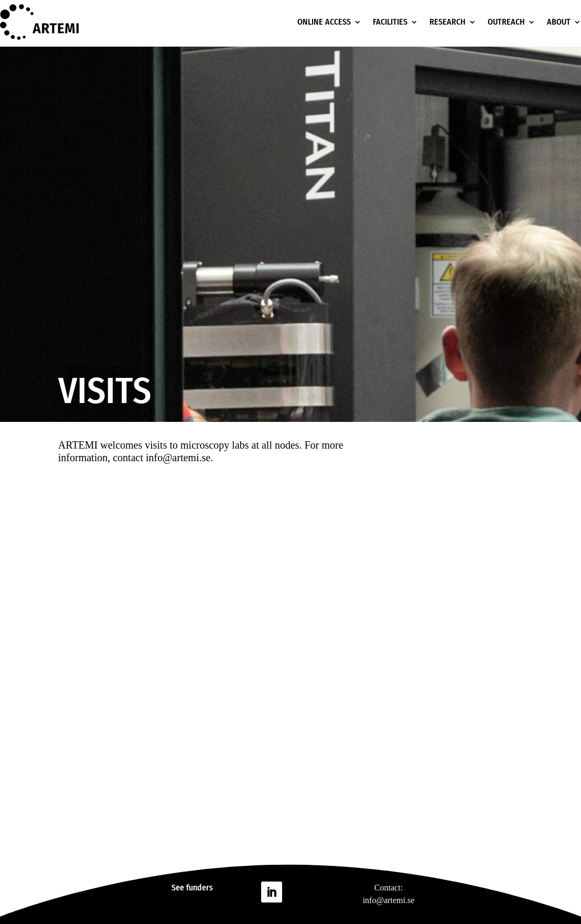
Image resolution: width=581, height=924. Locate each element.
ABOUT (559, 22)
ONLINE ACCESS (324, 22)
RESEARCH (448, 22)
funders (200, 888)
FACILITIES (390, 22)
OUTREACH (506, 22)
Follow (303, 891)
